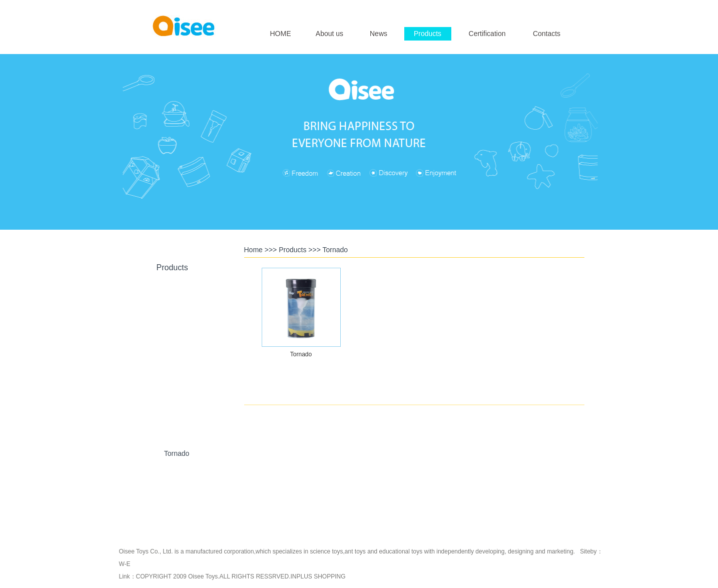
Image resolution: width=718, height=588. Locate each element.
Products (428, 34)
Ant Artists (176, 314)
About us (329, 34)
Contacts (547, 34)
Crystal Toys (177, 360)
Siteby (588, 551)
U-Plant (177, 407)
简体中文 (563, 8)
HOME (281, 34)
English (536, 8)
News (379, 34)
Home (253, 250)
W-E (125, 564)
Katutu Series (177, 500)
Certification (487, 34)
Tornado (177, 453)
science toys (326, 551)
